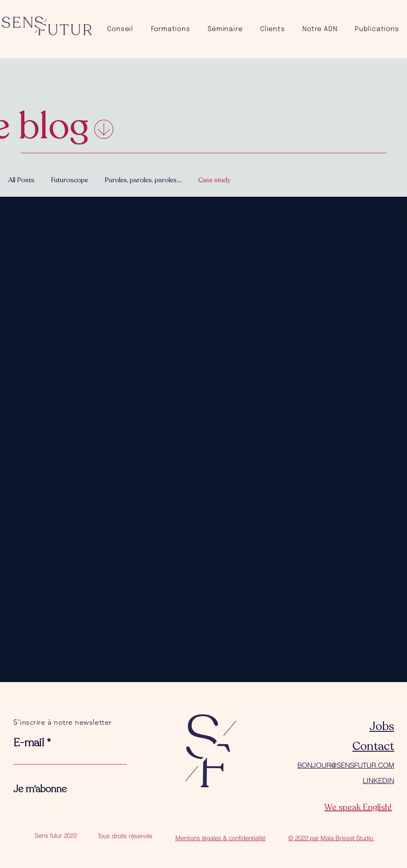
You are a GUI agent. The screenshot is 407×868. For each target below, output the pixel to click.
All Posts (21, 180)
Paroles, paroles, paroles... (143, 180)
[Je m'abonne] (40, 789)
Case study (214, 180)
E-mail (29, 743)
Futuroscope (69, 180)
